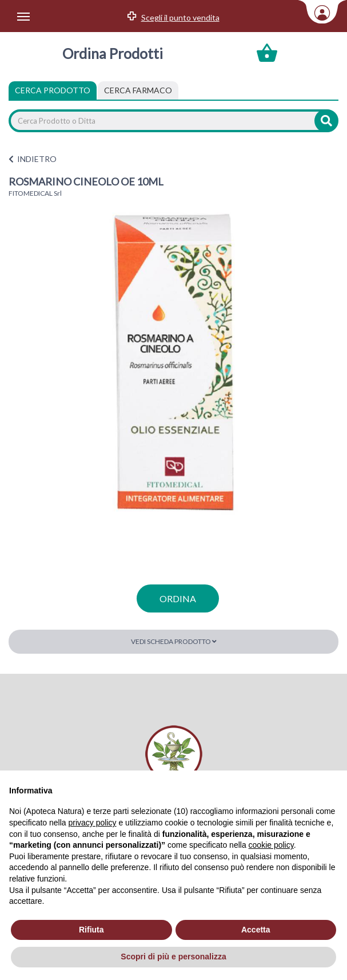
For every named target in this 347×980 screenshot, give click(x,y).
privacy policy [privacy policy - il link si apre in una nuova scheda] (93, 823)
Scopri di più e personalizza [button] (173, 957)
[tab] (138, 90)
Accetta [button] (256, 930)
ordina (178, 598)
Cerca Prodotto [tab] (53, 90)
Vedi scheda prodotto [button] (174, 641)
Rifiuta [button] (91, 930)
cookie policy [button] (271, 845)
